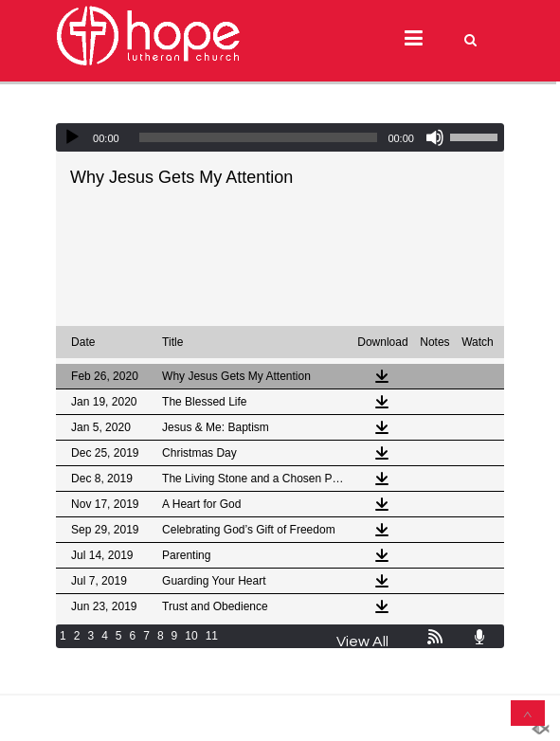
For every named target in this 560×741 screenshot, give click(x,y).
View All (362, 642)
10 (191, 636)
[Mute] (435, 137)
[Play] (72, 137)
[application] (280, 137)
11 (212, 636)
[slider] (259, 137)
